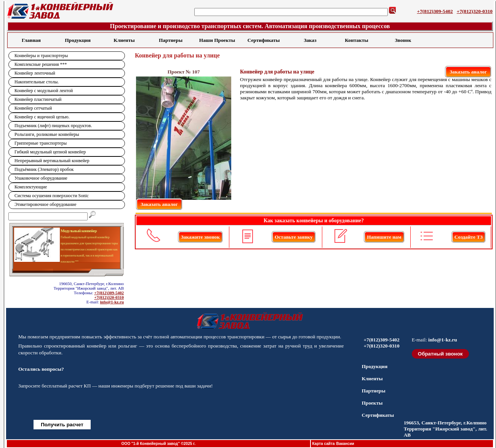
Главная (31, 40)
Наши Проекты (217, 40)
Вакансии (345, 444)
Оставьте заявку (294, 237)
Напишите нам (384, 237)
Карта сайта (324, 444)
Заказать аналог (468, 72)
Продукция (78, 40)
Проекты (372, 403)
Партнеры (171, 40)
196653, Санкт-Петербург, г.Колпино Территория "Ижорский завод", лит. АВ (446, 429)
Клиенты (124, 40)
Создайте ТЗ (469, 237)
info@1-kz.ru (112, 302)
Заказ (310, 40)
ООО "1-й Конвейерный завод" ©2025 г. (158, 444)
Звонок (403, 40)
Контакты (356, 40)
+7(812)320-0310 (475, 11)
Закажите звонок (200, 237)
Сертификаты (264, 40)
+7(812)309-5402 (435, 11)
